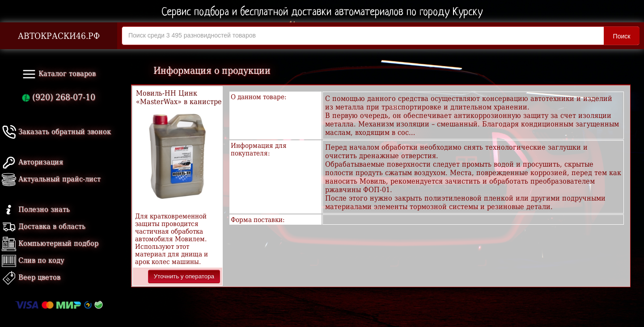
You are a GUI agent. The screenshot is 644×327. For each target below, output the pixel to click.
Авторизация (32, 162)
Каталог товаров (59, 74)
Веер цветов (31, 277)
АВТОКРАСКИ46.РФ (59, 36)
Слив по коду (33, 260)
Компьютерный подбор (50, 243)
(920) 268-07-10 (59, 97)
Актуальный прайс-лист (51, 179)
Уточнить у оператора (184, 276)
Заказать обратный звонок (56, 132)
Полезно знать (36, 209)
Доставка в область (44, 226)
